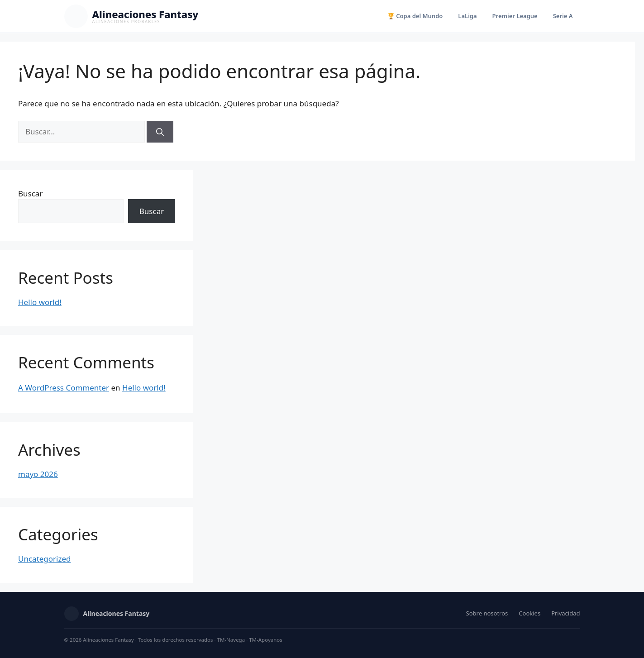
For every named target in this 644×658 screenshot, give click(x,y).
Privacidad (565, 613)
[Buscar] (160, 132)
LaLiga (467, 16)
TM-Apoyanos (266, 640)
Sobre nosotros (487, 613)
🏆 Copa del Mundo (415, 16)
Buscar (30, 193)
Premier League (515, 16)
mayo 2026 (38, 474)
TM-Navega (231, 640)
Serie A (563, 16)
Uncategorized (45, 559)
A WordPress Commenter (64, 388)
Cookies (530, 613)
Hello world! (40, 302)
